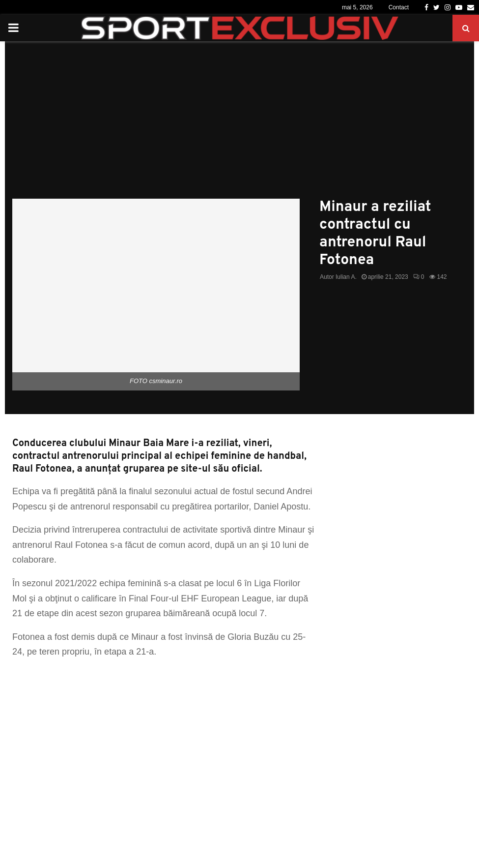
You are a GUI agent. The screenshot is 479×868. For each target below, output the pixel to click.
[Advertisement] (239, 125)
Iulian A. (346, 277)
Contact (399, 7)
